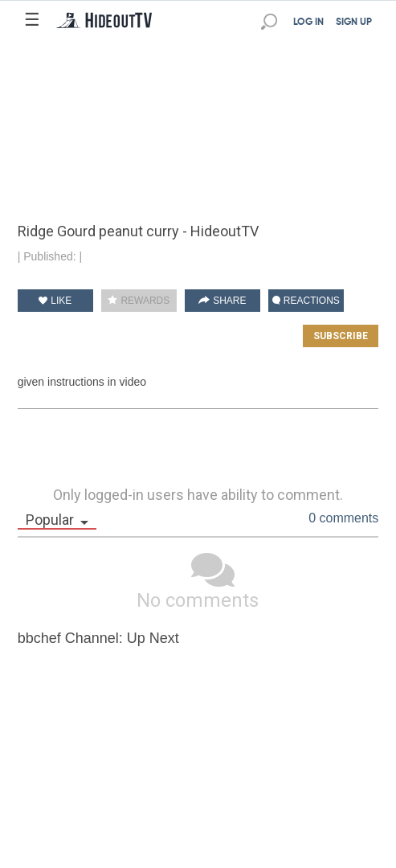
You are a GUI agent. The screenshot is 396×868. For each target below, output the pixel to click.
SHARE (222, 301)
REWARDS (139, 301)
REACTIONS (306, 301)
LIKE (55, 301)
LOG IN (308, 23)
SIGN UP (354, 23)
